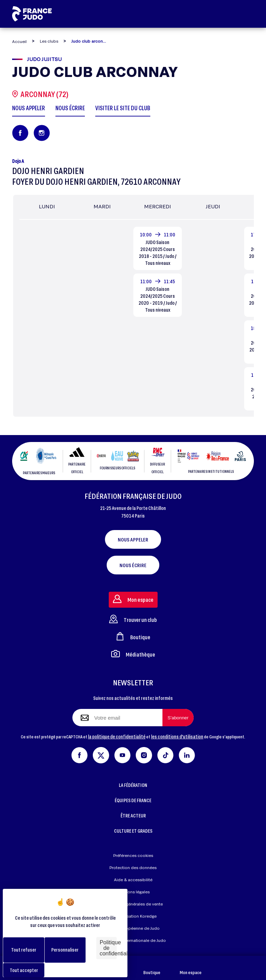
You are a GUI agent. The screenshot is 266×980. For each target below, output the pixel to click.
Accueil (19, 41)
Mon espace (191, 968)
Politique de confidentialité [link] (108, 948)
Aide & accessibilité (133, 880)
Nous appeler (133, 539)
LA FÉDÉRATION (133, 785)
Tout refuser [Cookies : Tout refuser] (24, 950)
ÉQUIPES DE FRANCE (133, 800)
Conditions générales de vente (133, 904)
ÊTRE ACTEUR (133, 816)
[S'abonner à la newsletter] (178, 718)
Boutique (152, 968)
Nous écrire (133, 565)
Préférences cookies (133, 855)
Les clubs (49, 41)
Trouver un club (133, 619)
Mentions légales (133, 892)
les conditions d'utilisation (177, 736)
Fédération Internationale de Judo (133, 940)
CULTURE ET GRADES (133, 831)
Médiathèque (133, 654)
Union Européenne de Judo (133, 928)
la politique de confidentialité (117, 736)
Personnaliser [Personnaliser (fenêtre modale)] (65, 950)
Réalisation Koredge (133, 916)
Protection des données (133, 868)
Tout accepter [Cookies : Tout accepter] (24, 970)
